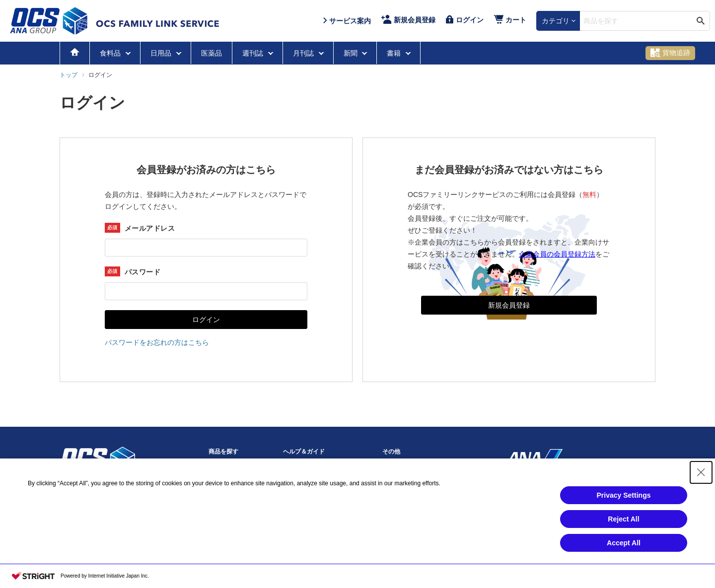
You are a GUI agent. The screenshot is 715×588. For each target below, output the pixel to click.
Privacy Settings (624, 495)
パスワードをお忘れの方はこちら (157, 342)
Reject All (623, 519)
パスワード (143, 272)
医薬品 (212, 53)
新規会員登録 (509, 305)
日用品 (162, 53)
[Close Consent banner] (701, 472)
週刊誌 (254, 53)
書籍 (395, 53)
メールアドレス (150, 228)
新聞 (352, 53)
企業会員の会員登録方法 (557, 254)
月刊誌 (304, 53)
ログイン (206, 320)
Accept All (624, 543)
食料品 (111, 53)
